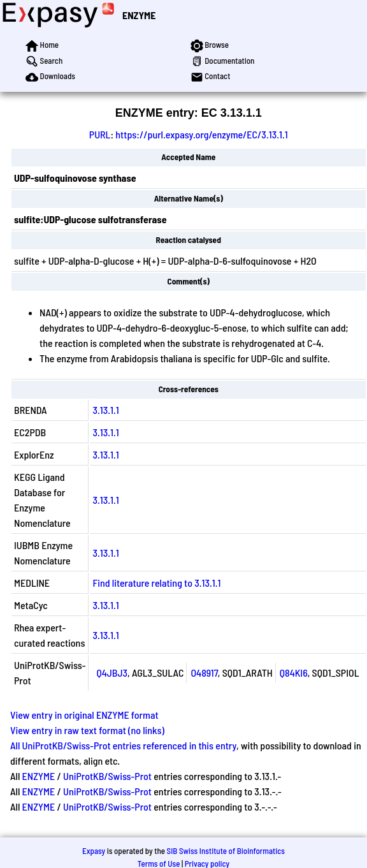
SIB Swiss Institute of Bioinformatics (226, 851)
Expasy (94, 851)
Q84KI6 (294, 673)
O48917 (204, 673)
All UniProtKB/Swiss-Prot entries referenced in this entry (123, 745)
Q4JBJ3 (112, 673)
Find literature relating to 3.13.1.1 (156, 583)
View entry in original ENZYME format (84, 715)
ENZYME (139, 15)
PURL (100, 134)
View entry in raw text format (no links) (87, 730)
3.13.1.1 (105, 410)
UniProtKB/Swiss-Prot (107, 776)
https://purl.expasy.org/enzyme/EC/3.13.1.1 (201, 134)
